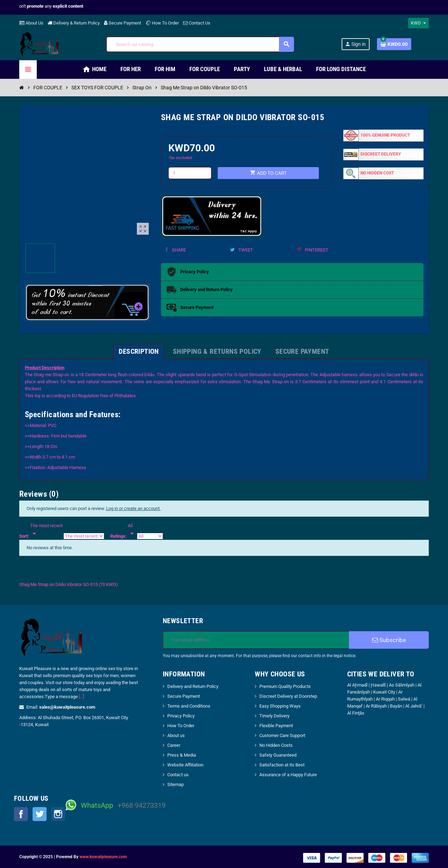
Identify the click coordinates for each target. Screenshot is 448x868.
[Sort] (46, 530)
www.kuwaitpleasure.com (103, 857)
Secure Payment (122, 23)
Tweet (241, 250)
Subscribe (389, 640)
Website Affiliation (185, 765)
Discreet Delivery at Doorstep (288, 696)
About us (176, 735)
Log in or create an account (133, 508)
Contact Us (197, 23)
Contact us (178, 775)
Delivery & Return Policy (74, 23)
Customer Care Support (282, 735)
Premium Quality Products (285, 686)
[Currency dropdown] (418, 23)
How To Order (162, 23)
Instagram (58, 814)
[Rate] (132, 530)
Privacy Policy (181, 716)
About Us (31, 23)
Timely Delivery (274, 716)
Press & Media (182, 755)
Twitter (40, 814)
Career (174, 745)
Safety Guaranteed (278, 755)
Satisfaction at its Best (282, 765)
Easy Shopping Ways (280, 706)
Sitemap (176, 784)
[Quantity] (190, 173)
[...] (81, 697)
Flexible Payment (276, 726)
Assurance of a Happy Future (288, 775)
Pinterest (313, 250)
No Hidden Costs (276, 745)
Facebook (21, 814)
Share (176, 250)
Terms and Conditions (189, 706)
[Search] (200, 44)
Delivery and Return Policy (193, 686)
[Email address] (256, 640)
